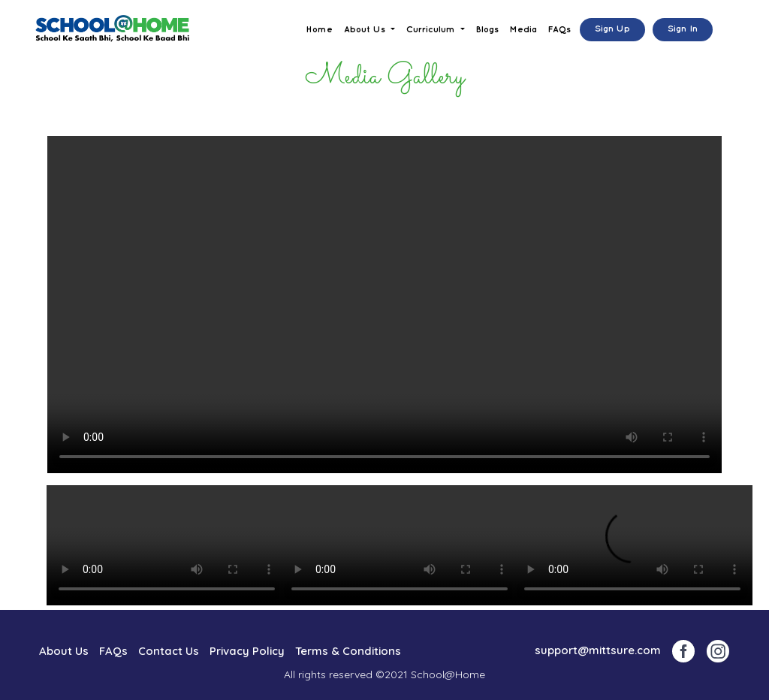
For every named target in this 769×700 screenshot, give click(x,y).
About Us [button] (366, 30)
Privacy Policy (247, 651)
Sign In (683, 29)
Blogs (487, 30)
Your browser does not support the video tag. (384, 305)
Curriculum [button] (432, 30)
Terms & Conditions (348, 651)
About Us (64, 651)
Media (523, 30)
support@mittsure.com (598, 650)
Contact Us (169, 651)
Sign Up (612, 29)
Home (320, 30)
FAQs (559, 30)
